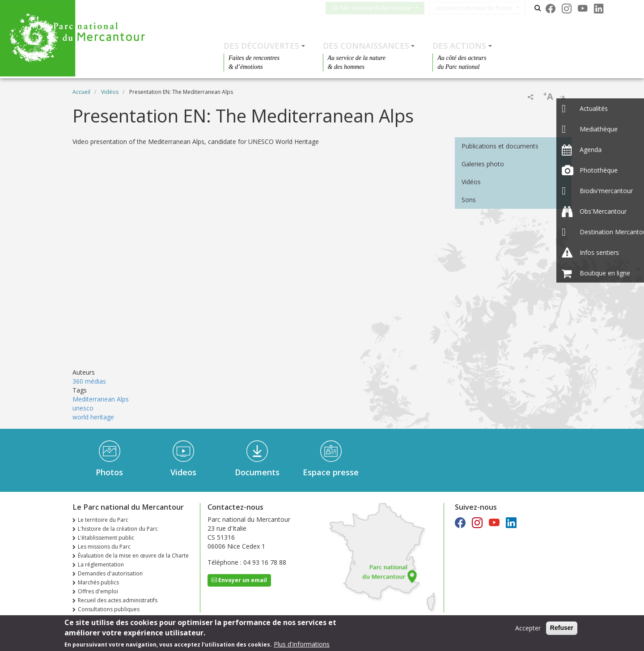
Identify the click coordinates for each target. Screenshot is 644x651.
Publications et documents (500, 146)
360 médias (89, 381)
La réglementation (101, 564)
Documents (257, 472)
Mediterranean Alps (101, 399)
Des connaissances (366, 46)
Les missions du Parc (104, 547)
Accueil (81, 92)
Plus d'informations (302, 644)
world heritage (93, 417)
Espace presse (331, 472)
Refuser (562, 628)
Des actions (459, 46)
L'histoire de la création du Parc (118, 529)
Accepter (528, 628)
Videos (183, 472)
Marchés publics (98, 582)
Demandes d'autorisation (110, 573)
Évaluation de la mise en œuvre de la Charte (133, 556)
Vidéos (110, 92)
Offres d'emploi (98, 591)
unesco (83, 408)
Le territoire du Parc (103, 520)
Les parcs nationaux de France (481, 8)
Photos (109, 472)
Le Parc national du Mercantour (379, 8)
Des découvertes (261, 46)
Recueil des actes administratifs (118, 600)
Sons (469, 200)
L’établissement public (106, 538)
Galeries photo (483, 164)
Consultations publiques (109, 609)
